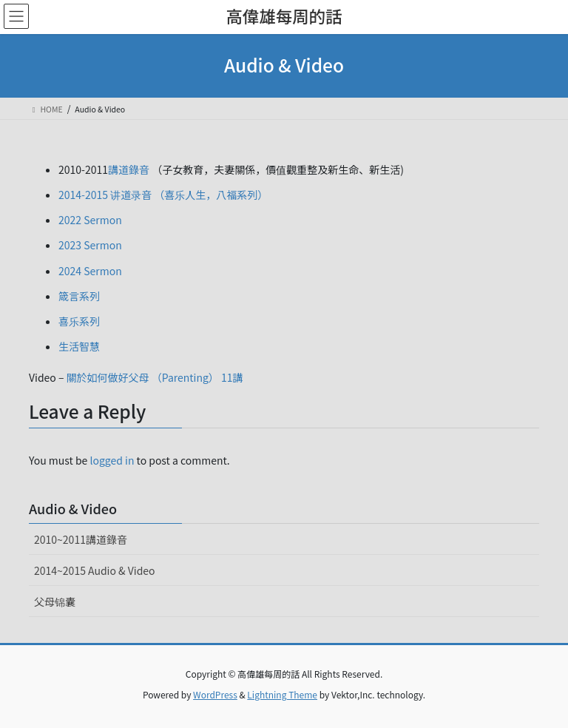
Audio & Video (73, 508)
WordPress (215, 694)
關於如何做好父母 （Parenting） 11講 (155, 377)
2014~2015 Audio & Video (95, 570)
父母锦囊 (55, 601)
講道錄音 (129, 169)
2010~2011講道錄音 (81, 539)
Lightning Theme (282, 694)
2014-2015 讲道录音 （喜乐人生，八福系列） (163, 195)
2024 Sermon (90, 271)
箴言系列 (79, 296)
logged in (112, 460)
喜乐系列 (79, 321)
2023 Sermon (90, 245)
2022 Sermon (90, 220)
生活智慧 (79, 346)
